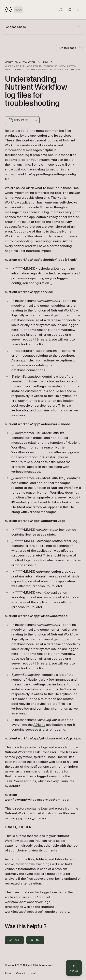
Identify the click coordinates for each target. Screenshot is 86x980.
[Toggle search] (70, 10)
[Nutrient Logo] (14, 10)
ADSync (39, 725)
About (8, 973)
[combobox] (36, 120)
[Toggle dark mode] (60, 10)
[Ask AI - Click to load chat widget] (74, 968)
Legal (33, 973)
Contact (21, 973)
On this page (71, 48)
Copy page (18, 120)
